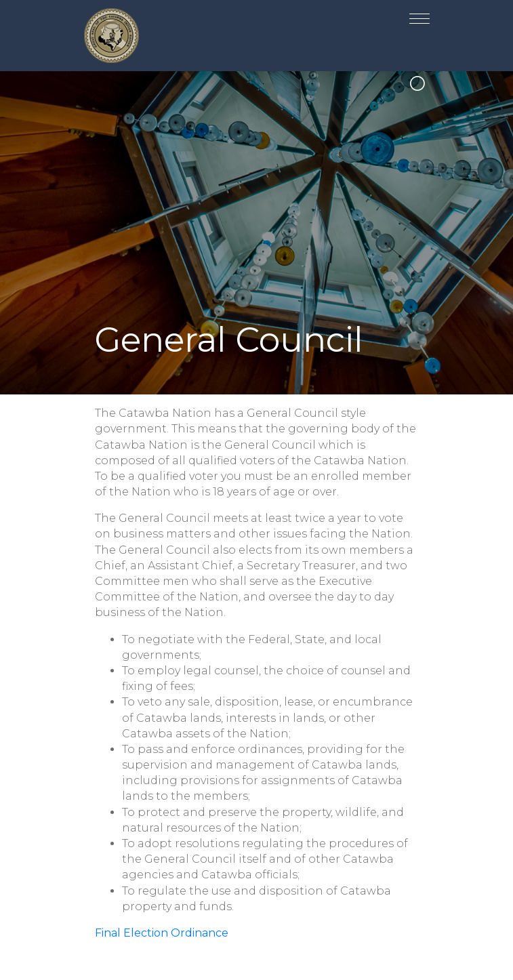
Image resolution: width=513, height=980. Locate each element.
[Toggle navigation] (419, 16)
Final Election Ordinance (162, 933)
